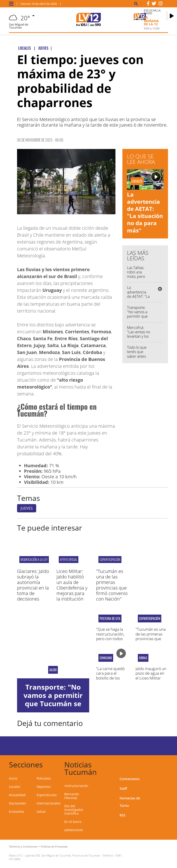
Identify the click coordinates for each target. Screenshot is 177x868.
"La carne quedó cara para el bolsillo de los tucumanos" (110, 676)
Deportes (44, 787)
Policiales (44, 778)
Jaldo (53, 670)
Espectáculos (47, 795)
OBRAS (143, 658)
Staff (123, 788)
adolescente (74, 830)
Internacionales (49, 803)
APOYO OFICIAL (69, 559)
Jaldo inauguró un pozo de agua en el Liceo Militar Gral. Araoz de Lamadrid (151, 678)
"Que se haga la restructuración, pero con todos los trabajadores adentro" (110, 639)
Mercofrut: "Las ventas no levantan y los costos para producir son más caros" (139, 339)
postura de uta (110, 618)
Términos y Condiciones (23, 846)
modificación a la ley (34, 559)
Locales (15, 787)
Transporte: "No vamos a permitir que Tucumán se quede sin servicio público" (53, 704)
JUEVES (27, 508)
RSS (122, 815)
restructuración (76, 786)
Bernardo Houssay (72, 796)
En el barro (73, 822)
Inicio (13, 778)
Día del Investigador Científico (74, 810)
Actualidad (17, 795)
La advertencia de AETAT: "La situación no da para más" (145, 212)
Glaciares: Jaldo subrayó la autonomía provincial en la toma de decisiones (33, 585)
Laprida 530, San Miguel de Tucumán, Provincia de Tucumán (63, 855)
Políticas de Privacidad (54, 846)
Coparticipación (110, 559)
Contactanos (130, 779)
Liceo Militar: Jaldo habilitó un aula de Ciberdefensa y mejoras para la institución (72, 585)
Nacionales (18, 803)
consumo (106, 658)
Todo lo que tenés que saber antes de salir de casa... (137, 356)
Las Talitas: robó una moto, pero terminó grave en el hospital (138, 277)
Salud (41, 811)
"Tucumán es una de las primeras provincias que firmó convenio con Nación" (112, 585)
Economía (16, 811)
